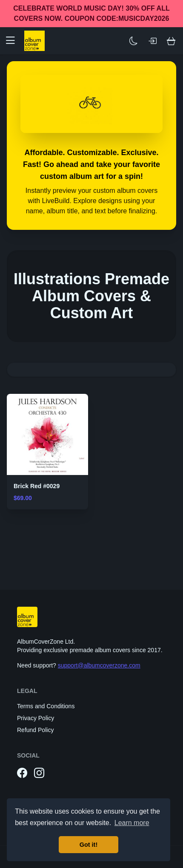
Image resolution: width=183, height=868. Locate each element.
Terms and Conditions (46, 706)
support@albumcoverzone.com (99, 665)
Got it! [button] (89, 845)
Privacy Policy (36, 718)
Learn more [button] (132, 823)
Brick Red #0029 (37, 486)
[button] (14, 41)
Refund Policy (35, 730)
